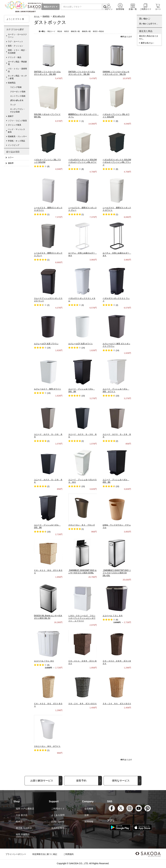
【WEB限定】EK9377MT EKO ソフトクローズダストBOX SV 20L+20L (117, 573)
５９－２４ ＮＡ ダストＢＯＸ (117, 704)
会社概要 (89, 809)
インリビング (14, 145)
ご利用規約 (69, 854)
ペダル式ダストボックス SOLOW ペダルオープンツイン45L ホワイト (83, 162)
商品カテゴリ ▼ (51, 7)
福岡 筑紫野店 (23, 834)
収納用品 (12, 83)
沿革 (87, 815)
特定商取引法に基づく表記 (45, 854)
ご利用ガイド (58, 809)
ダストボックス (17, 100)
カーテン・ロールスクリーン (17, 36)
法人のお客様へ (59, 828)
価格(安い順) (75, 31)
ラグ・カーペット (15, 42)
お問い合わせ (58, 822)
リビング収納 (16, 87)
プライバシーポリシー (16, 854)
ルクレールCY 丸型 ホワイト (81, 344)
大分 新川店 (22, 815)
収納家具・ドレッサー (17, 136)
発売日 (67, 31)
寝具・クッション (15, 46)
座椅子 (11, 116)
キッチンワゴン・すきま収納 (18, 110)
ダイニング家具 (15, 125)
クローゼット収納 (18, 92)
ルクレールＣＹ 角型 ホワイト (48, 389)
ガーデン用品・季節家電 (17, 63)
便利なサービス (121, 781)
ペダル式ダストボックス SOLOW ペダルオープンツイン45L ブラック (117, 162)
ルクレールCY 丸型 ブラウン (46, 344)
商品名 (60, 31)
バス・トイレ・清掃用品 (17, 70)
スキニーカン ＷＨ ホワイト (47, 746)
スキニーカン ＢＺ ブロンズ (82, 525)
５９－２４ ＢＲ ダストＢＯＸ (83, 704)
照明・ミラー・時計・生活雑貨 (17, 52)
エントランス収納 (18, 96)
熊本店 (19, 822)
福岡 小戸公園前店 (25, 809)
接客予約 (81, 781)
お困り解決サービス (42, 781)
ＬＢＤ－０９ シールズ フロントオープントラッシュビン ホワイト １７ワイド (82, 618)
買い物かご (145, 19)
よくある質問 (58, 815)
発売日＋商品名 (98, 31)
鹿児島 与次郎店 (24, 828)
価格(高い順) (87, 31)
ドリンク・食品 (15, 57)
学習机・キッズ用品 (16, 141)
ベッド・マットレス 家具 (17, 131)
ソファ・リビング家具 (17, 121)
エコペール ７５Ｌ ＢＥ (44, 661)
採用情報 (89, 822)
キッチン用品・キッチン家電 (17, 77)
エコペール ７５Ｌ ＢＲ (113, 616)
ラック (13, 105)
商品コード (52, 31)
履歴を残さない (147, 43)
